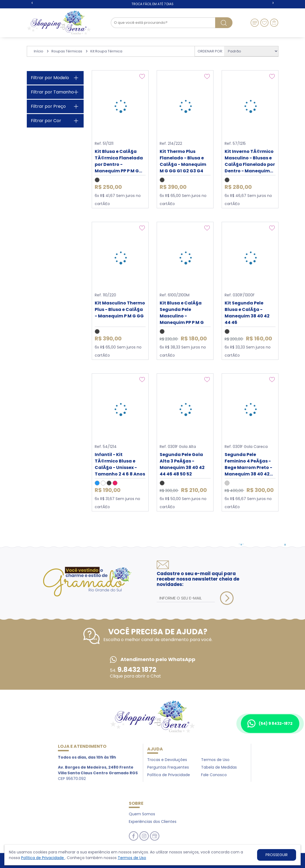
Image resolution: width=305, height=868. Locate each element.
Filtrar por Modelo (50, 78)
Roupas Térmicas (67, 51)
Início (39, 51)
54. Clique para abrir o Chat (135, 673)
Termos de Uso (132, 858)
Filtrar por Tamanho (52, 92)
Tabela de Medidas (219, 767)
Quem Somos (142, 814)
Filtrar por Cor (46, 121)
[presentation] (32, 5)
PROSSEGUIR (277, 855)
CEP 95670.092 (98, 773)
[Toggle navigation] (255, 26)
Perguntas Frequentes (168, 767)
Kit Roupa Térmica (106, 51)
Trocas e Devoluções (167, 760)
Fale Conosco (214, 775)
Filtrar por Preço (48, 106)
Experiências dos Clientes (153, 822)
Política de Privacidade (43, 858)
